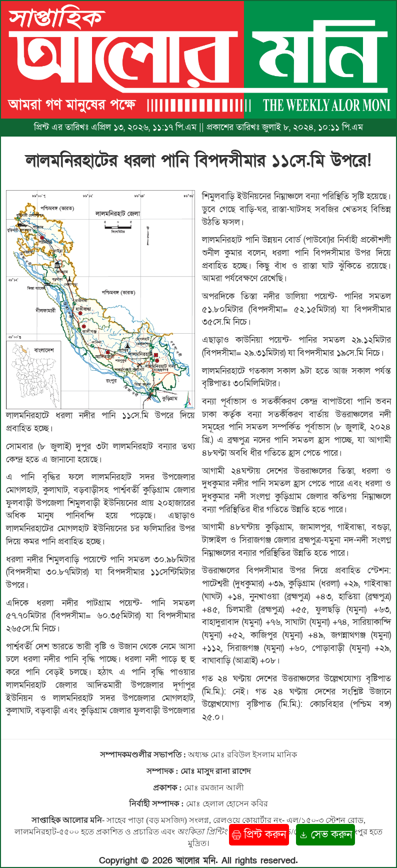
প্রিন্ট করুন (259, 835)
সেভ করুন (325, 835)
